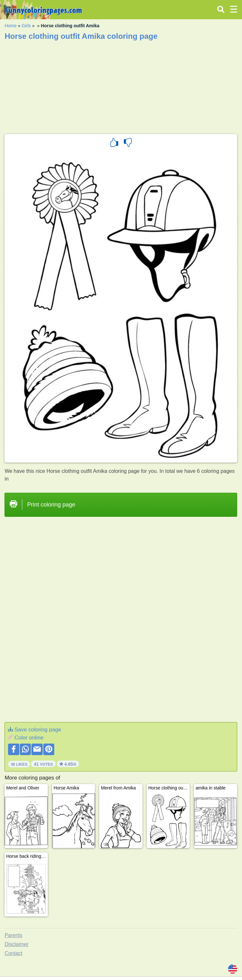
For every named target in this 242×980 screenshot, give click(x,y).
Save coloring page (38, 730)
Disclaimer (17, 944)
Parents (13, 935)
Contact (13, 953)
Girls (26, 26)
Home (10, 26)
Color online (29, 738)
